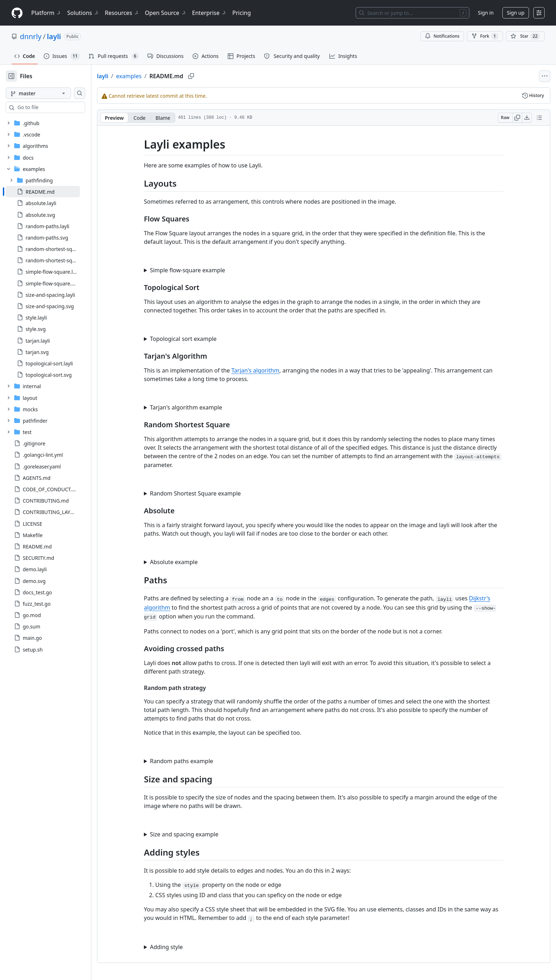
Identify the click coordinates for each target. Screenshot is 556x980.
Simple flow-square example (199, 270)
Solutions (83, 13)
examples (152, 76)
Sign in (486, 13)
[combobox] (60, 107)
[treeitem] (54, 192)
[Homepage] (17, 13)
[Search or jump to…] (412, 13)
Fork (485, 36)
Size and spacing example (196, 834)
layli (54, 36)
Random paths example (193, 761)
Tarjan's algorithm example (197, 407)
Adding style (178, 947)
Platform (46, 13)
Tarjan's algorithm (267, 370)
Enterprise (209, 13)
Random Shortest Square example (207, 493)
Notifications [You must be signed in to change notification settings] (442, 36)
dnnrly (31, 36)
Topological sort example (195, 339)
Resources (122, 13)
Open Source (166, 13)
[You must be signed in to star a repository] (525, 36)
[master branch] (50, 93)
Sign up (516, 13)
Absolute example (185, 562)
